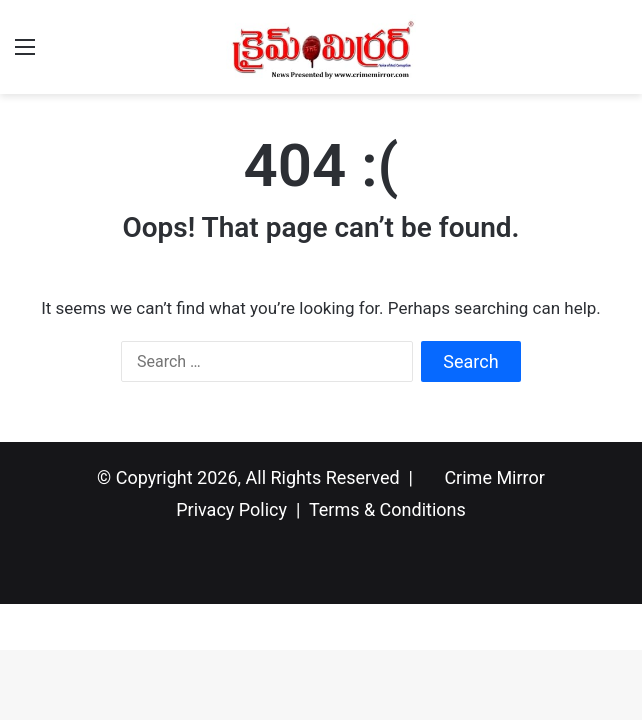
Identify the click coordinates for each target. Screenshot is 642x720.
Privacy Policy (231, 509)
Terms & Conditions (387, 509)
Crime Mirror (494, 477)
